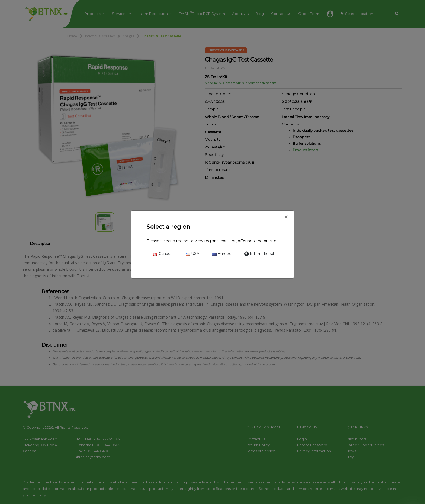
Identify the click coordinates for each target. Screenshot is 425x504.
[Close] (286, 217)
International (259, 254)
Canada (163, 254)
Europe (222, 254)
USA (192, 254)
